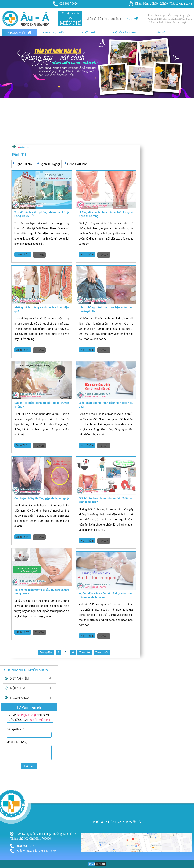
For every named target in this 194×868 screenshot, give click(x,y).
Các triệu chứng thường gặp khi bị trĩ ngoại (42, 498)
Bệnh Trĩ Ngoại (50, 164)
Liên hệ (160, 33)
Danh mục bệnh (55, 33)
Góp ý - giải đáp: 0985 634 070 (33, 851)
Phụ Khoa (7, 831)
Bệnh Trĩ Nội (24, 164)
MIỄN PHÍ (70, 23)
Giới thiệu (90, 33)
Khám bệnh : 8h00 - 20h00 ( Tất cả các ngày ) (160, 4)
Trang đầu (46, 652)
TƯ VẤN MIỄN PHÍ (40, 720)
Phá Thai (6, 842)
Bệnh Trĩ (6, 827)
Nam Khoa (7, 834)
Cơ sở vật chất (125, 33)
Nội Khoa (18, 688)
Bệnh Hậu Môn (77, 164)
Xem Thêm (23, 255)
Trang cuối (102, 652)
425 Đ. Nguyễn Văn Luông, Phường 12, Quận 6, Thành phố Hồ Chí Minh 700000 (44, 836)
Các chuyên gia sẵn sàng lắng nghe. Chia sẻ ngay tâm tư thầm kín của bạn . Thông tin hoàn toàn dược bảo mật (170, 19)
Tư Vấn (39, 255)
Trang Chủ (20, 33)
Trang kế (85, 652)
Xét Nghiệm (20, 678)
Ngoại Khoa (20, 698)
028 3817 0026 (66, 4)
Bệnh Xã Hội (9, 838)
